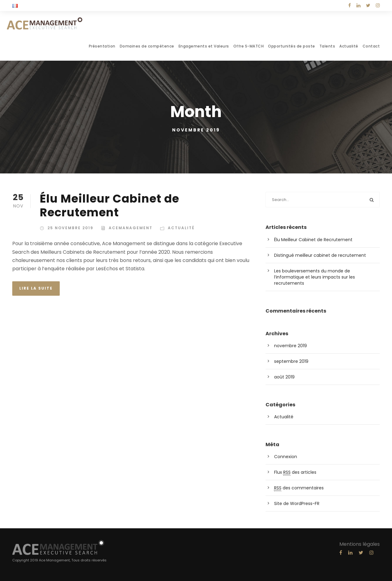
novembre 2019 (290, 346)
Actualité (349, 46)
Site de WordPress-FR (297, 503)
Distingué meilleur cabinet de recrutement (320, 255)
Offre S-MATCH (249, 46)
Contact (371, 46)
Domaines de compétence (147, 46)
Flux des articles (295, 472)
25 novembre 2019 (70, 228)
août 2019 (284, 377)
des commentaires (299, 488)
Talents (327, 46)
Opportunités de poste (292, 46)
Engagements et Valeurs (204, 46)
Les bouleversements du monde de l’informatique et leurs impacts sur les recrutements (315, 277)
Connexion (286, 457)
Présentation (102, 46)
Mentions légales (360, 544)
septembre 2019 (291, 361)
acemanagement (131, 228)
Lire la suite (36, 288)
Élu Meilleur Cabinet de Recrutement (109, 205)
